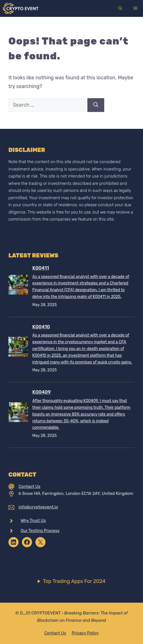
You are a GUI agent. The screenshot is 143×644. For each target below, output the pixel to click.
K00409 (42, 392)
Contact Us (29, 486)
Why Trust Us (33, 520)
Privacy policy (85, 633)
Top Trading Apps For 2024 (74, 581)
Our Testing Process (40, 531)
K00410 (41, 327)
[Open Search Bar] (120, 8)
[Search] (96, 105)
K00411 (41, 268)
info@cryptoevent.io (38, 507)
